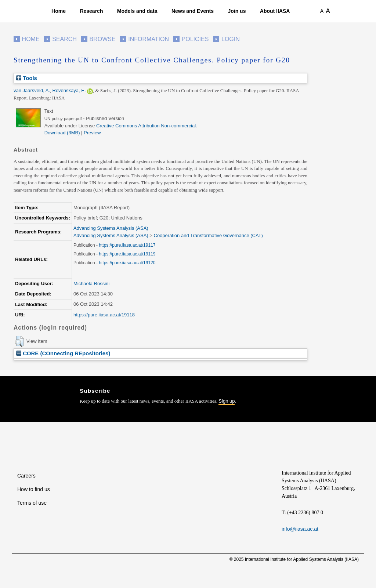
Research (91, 11)
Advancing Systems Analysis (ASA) (111, 228)
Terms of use (32, 503)
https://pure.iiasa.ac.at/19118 (104, 315)
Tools (27, 78)
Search (64, 39)
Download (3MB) (62, 133)
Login (231, 39)
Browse (102, 39)
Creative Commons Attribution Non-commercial (146, 126)
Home (59, 11)
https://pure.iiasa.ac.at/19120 (127, 263)
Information (149, 39)
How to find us (34, 489)
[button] (19, 341)
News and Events (193, 11)
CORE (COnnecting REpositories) (63, 353)
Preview (92, 133)
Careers (26, 476)
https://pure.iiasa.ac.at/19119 (127, 254)
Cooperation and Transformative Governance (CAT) (208, 235)
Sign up (227, 401)
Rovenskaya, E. (69, 90)
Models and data (137, 11)
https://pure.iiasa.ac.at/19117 (127, 245)
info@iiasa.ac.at (300, 529)
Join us (237, 11)
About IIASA (275, 11)
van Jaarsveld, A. (32, 90)
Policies (195, 39)
